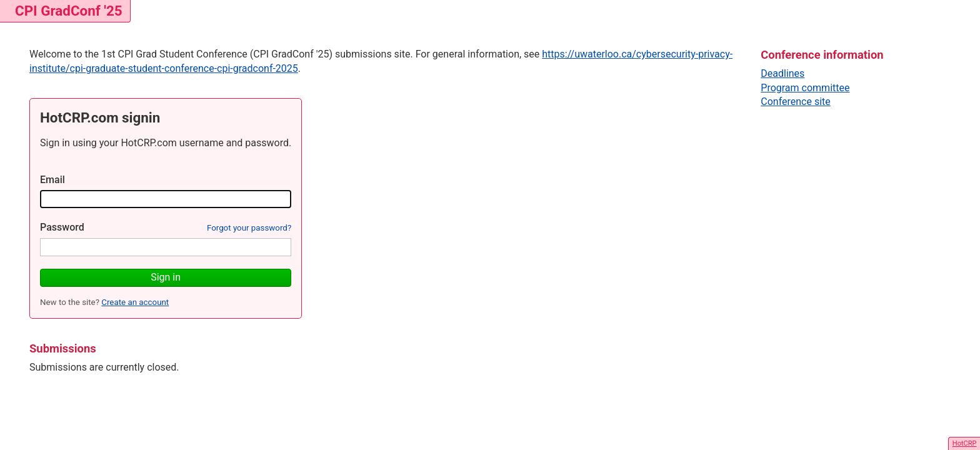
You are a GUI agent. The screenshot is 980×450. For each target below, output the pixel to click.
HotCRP (965, 443)
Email (52, 180)
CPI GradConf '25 (69, 11)
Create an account (135, 302)
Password (62, 227)
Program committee (805, 88)
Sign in (166, 277)
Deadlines (782, 73)
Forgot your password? (249, 228)
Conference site (796, 102)
